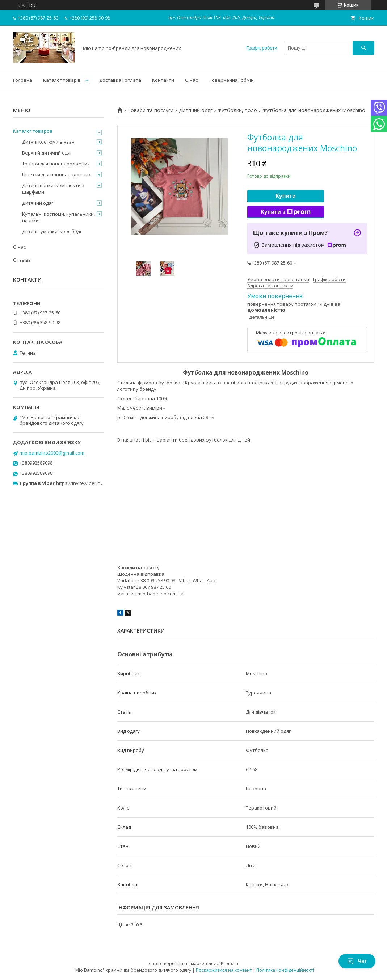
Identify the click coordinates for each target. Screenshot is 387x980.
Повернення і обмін (231, 80)
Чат (357, 961)
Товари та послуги (150, 110)
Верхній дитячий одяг (47, 153)
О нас (191, 80)
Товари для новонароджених (56, 164)
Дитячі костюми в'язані (49, 142)
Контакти (163, 80)
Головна (23, 80)
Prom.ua (230, 964)
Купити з (286, 212)
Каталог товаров (33, 131)
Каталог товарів (62, 80)
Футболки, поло (237, 110)
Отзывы (22, 260)
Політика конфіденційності (285, 970)
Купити (286, 196)
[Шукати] (363, 48)
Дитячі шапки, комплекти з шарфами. (53, 189)
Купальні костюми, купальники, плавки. (58, 217)
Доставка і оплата (120, 80)
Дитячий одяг (196, 110)
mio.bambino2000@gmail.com (52, 453)
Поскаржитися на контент (224, 970)
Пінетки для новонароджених (56, 174)
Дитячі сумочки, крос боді (52, 231)
